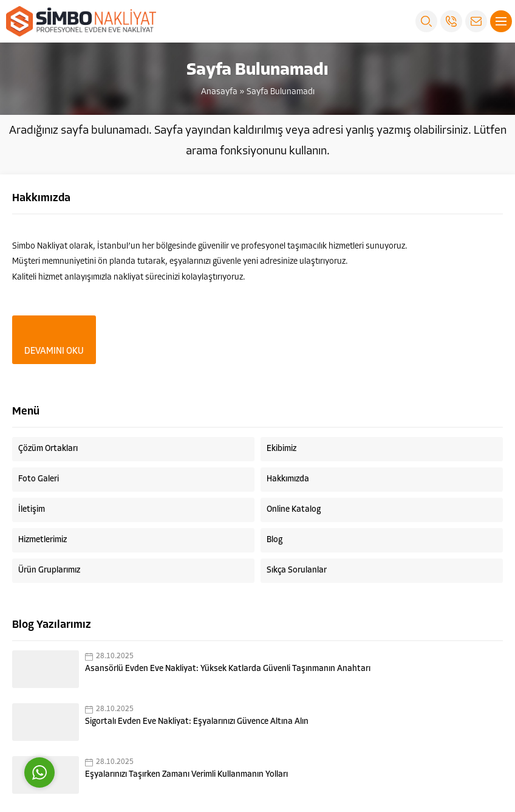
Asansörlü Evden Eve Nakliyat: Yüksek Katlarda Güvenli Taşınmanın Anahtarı (228, 669)
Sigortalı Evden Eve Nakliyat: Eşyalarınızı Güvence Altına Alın (197, 722)
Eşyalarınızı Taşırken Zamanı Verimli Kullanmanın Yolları (186, 775)
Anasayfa (219, 92)
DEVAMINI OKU (54, 352)
